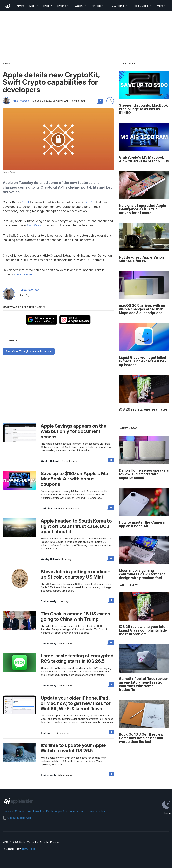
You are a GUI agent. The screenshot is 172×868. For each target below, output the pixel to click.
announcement (24, 274)
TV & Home (119, 6)
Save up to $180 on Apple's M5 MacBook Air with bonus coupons (74, 479)
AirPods (98, 6)
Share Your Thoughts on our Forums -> (29, 351)
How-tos (39, 811)
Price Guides (142, 6)
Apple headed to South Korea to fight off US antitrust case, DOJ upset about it (76, 526)
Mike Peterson (21, 101)
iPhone (63, 6)
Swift (26, 202)
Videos (74, 811)
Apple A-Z (61, 811)
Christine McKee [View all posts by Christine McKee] (51, 509)
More (162, 6)
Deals (49, 811)
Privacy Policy (96, 811)
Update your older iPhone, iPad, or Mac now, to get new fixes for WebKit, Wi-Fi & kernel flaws (76, 703)
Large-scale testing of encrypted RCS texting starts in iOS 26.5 (77, 658)
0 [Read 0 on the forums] (111, 460)
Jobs (83, 811)
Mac (34, 6)
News (20, 6)
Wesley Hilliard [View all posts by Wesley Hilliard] (50, 461)
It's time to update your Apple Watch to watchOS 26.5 (73, 748)
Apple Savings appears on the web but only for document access (73, 431)
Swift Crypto (35, 225)
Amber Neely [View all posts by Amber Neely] (48, 601)
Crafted (28, 849)
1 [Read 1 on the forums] (111, 600)
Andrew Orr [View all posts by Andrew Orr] (48, 733)
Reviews (8, 811)
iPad (48, 6)
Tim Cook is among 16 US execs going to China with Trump (75, 616)
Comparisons (23, 811)
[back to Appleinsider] (8, 6)
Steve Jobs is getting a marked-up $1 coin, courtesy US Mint (75, 574)
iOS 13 (90, 202)
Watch (80, 6)
